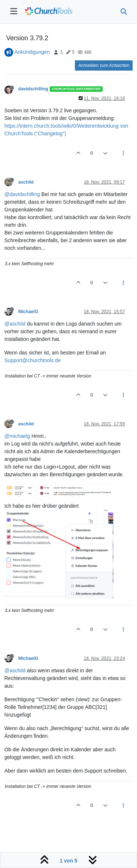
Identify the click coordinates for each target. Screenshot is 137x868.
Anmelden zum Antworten (104, 65)
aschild (26, 182)
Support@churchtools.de (33, 360)
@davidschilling (22, 194)
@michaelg (17, 436)
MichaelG (28, 312)
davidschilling (33, 89)
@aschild (15, 324)
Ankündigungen (32, 52)
